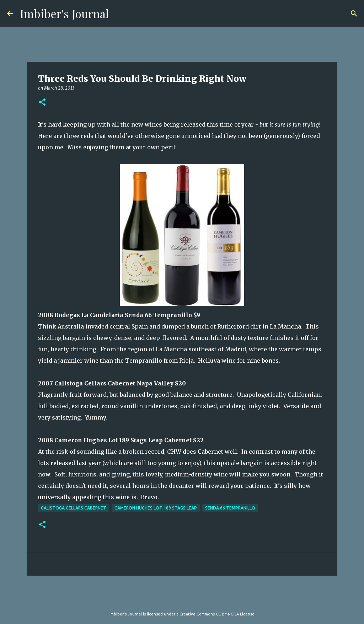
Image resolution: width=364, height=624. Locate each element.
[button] (42, 103)
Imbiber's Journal (64, 13)
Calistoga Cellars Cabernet (74, 508)
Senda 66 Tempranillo (230, 508)
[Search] (354, 14)
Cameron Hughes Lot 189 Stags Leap (156, 508)
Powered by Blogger (182, 599)
